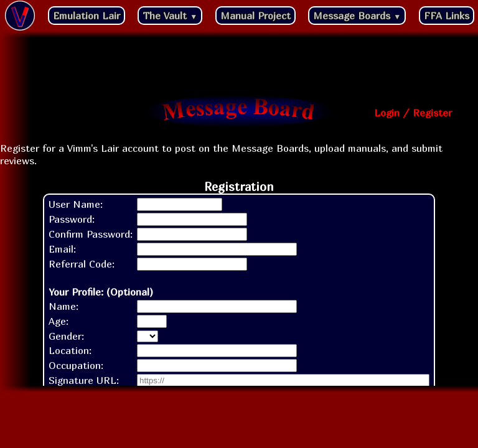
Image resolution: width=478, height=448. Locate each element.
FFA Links (447, 16)
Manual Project (255, 16)
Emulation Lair (87, 16)
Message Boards (357, 16)
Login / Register (413, 113)
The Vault (170, 16)
